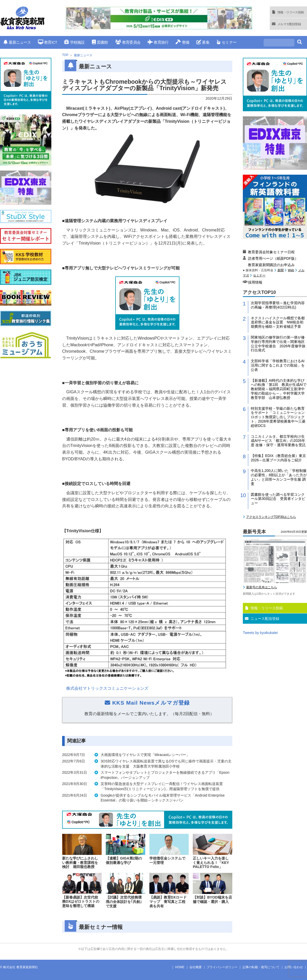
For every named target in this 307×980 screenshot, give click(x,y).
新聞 (281, 270)
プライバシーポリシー (222, 967)
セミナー (227, 42)
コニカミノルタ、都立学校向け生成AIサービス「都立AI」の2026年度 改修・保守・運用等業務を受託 (278, 441)
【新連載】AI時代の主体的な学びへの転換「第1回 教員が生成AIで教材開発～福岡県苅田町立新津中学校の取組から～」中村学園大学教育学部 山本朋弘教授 (279, 389)
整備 (182, 42)
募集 (203, 42)
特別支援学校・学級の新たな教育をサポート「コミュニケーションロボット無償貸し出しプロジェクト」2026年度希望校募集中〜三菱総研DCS (278, 417)
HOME (180, 967)
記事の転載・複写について (261, 967)
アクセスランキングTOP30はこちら (271, 517)
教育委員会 (128, 42)
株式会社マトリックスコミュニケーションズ (107, 688)
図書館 (100, 42)
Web (291, 270)
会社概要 (196, 967)
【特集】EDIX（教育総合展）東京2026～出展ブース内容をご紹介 (278, 458)
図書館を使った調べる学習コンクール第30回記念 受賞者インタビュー (278, 499)
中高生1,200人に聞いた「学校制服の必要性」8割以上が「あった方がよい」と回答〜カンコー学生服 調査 (279, 477)
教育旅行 (158, 42)
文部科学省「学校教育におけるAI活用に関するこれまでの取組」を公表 (278, 365)
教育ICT (48, 42)
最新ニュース (17, 42)
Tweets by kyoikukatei (260, 633)
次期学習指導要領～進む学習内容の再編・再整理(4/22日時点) (278, 305)
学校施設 (74, 42)
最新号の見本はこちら (262, 587)
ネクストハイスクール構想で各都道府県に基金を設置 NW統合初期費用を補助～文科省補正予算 (278, 322)
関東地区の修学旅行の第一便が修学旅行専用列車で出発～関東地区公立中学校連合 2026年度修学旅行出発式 (278, 344)
